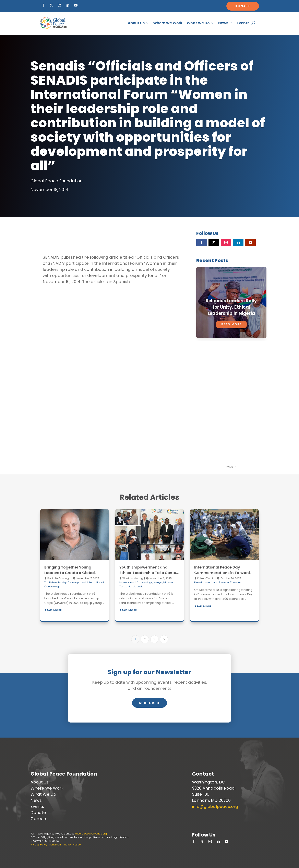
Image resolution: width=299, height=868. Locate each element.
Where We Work (168, 23)
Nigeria (168, 582)
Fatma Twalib (206, 578)
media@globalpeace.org (91, 834)
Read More (53, 610)
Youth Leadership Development (65, 582)
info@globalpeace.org (215, 806)
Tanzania (125, 586)
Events (243, 23)
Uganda (138, 586)
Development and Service (212, 582)
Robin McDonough (59, 578)
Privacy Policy (39, 845)
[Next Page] (164, 639)
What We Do (198, 23)
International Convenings (136, 582)
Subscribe (149, 703)
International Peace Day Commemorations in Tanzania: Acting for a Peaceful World (224, 573)
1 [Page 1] (135, 639)
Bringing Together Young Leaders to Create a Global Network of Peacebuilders (70, 573)
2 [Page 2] (145, 639)
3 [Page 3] (154, 639)
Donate (243, 6)
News (223, 23)
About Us (136, 23)
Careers (39, 819)
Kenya (158, 582)
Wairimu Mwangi (133, 578)
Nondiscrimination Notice (65, 845)
